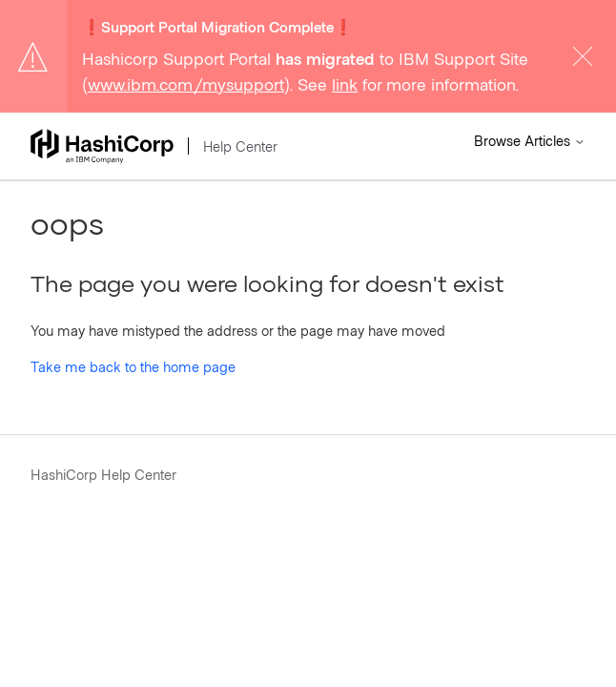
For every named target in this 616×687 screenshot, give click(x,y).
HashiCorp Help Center (103, 474)
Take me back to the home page (133, 366)
